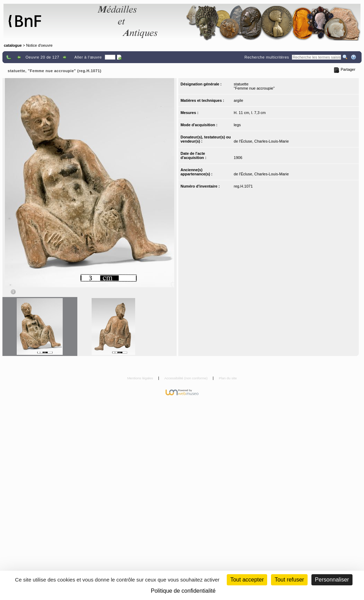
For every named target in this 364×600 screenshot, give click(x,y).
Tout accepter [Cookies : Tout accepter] (247, 580)
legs (237, 125)
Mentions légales (141, 378)
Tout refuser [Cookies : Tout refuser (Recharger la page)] (289, 580)
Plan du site (228, 378)
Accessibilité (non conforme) (187, 378)
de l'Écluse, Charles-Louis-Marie (261, 141)
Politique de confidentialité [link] (183, 591)
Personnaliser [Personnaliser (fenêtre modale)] (332, 580)
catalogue (13, 45)
